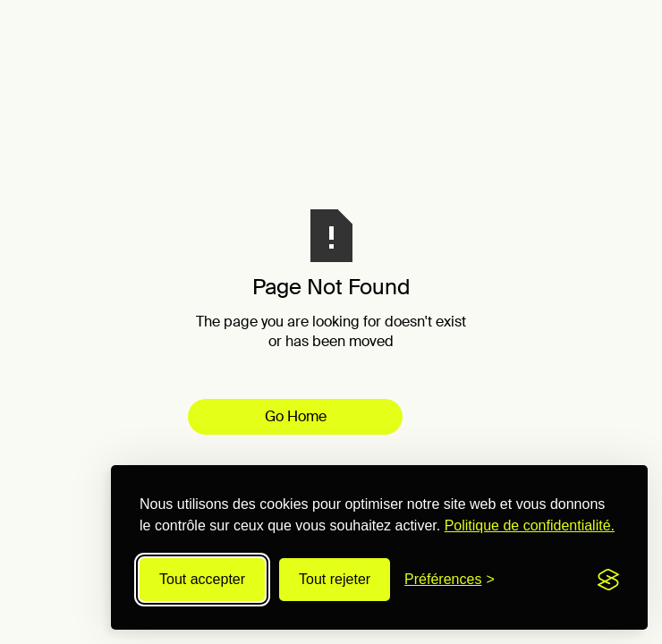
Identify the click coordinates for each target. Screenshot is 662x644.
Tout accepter (202, 579)
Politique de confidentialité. (530, 525)
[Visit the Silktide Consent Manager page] (608, 580)
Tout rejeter (335, 579)
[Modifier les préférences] (450, 580)
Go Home (296, 416)
